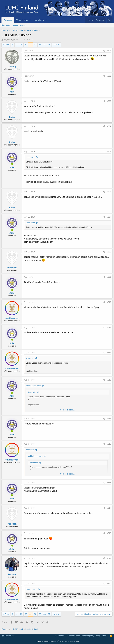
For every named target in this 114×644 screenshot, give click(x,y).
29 (21, 45)
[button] (30, 20)
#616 (109, 483)
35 (49, 45)
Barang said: (31, 589)
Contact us (60, 636)
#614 (109, 419)
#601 (109, 51)
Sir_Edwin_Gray (11, 40)
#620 (109, 584)
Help (98, 636)
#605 (109, 152)
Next (56, 45)
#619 (109, 558)
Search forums (19, 25)
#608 (109, 252)
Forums (8, 20)
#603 (109, 101)
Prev (7, 45)
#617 (109, 508)
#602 (109, 76)
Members (39, 20)
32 (35, 45)
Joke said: (30, 358)
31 (30, 45)
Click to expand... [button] (68, 410)
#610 (109, 302)
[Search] (110, 20)
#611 (109, 328)
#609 (109, 277)
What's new (22, 20)
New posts (6, 25)
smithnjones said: (33, 386)
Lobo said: (30, 157)
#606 (109, 192)
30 (26, 45)
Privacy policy (88, 636)
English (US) (9, 636)
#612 (109, 353)
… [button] (17, 45)
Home (105, 636)
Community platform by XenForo (57, 641)
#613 (109, 380)
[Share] (104, 51)
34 (45, 45)
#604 (109, 126)
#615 (109, 444)
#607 (109, 217)
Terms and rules (73, 636)
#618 (109, 533)
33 (40, 45)
